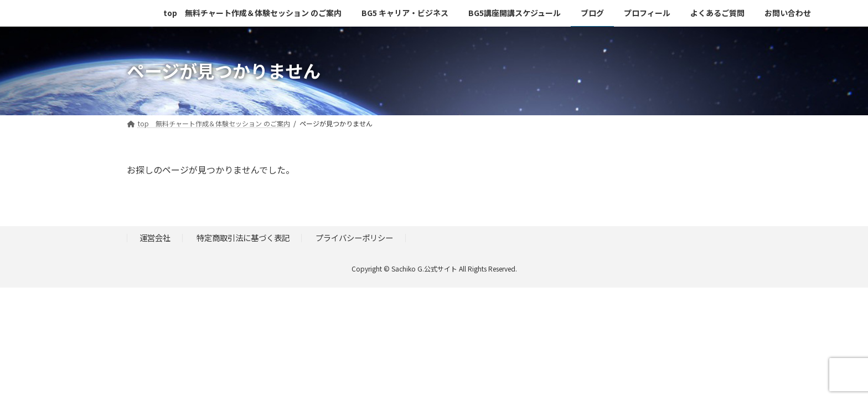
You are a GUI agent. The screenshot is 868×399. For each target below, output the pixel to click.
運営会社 (155, 237)
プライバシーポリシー (354, 237)
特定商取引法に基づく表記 (243, 237)
